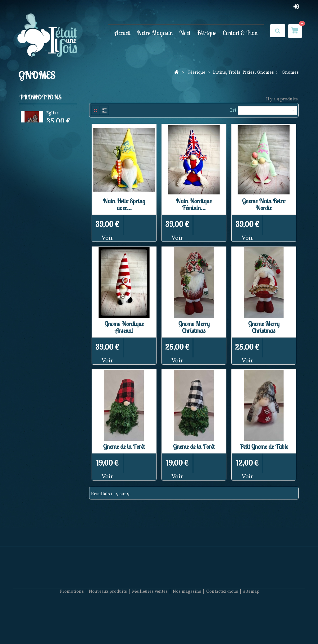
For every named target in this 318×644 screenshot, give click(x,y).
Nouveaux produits (108, 626)
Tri (233, 110)
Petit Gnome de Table (264, 446)
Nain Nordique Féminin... (194, 204)
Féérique (207, 33)
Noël (185, 33)
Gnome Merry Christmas (194, 327)
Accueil (123, 33)
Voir (107, 238)
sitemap (251, 626)
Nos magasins (187, 626)
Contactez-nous (222, 626)
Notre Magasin (155, 33)
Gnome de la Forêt (124, 446)
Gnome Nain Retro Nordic (264, 204)
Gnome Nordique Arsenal (124, 327)
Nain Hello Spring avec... (124, 204)
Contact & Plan (240, 33)
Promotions (40, 97)
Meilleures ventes (150, 626)
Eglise (52, 114)
